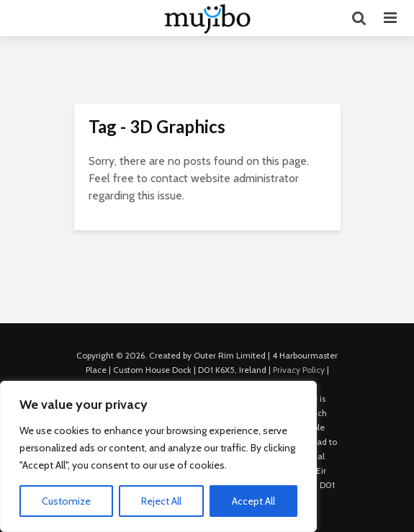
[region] (158, 456)
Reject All (161, 501)
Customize (66, 501)
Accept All (253, 501)
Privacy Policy (299, 370)
